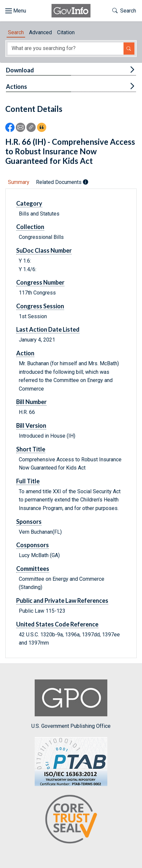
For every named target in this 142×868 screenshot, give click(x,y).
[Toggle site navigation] (16, 11)
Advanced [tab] (40, 32)
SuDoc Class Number (44, 250)
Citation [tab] (66, 32)
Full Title (28, 481)
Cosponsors (33, 545)
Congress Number (40, 282)
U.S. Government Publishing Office (71, 704)
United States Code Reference (57, 624)
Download (20, 70)
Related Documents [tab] (62, 182)
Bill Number (31, 402)
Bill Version (31, 425)
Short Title (31, 449)
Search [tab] (16, 32)
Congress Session (40, 306)
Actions (17, 87)
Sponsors (29, 522)
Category (29, 203)
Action (25, 353)
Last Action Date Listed (48, 329)
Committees (33, 569)
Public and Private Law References (62, 600)
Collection (30, 227)
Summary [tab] (19, 182)
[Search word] (66, 49)
